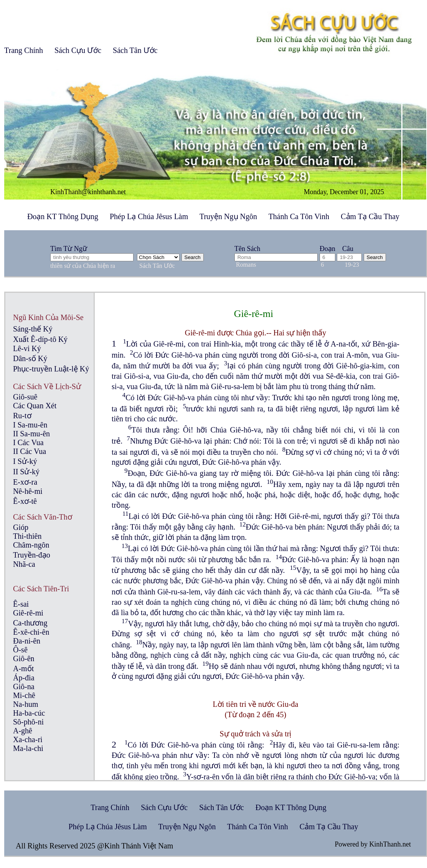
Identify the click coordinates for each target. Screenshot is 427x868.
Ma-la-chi (28, 748)
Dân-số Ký (30, 358)
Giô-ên (24, 658)
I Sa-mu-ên (30, 425)
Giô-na (24, 686)
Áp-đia (24, 678)
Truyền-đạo (32, 555)
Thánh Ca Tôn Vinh (299, 216)
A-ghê (23, 731)
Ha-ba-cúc (29, 713)
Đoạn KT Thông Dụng (63, 216)
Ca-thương (30, 623)
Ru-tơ (22, 416)
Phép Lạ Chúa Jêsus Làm (149, 216)
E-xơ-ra (25, 482)
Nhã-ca (24, 564)
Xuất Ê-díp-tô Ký (40, 339)
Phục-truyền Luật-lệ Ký (51, 369)
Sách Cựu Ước (78, 50)
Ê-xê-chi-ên (31, 632)
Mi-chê (24, 695)
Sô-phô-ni (28, 722)
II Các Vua (30, 451)
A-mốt (23, 668)
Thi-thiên (27, 536)
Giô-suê (25, 397)
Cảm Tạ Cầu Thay (370, 216)
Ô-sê (20, 650)
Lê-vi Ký (27, 348)
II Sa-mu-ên (31, 434)
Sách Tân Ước (135, 50)
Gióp (21, 527)
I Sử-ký (25, 461)
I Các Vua (28, 442)
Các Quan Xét (35, 406)
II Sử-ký (26, 472)
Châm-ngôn (31, 545)
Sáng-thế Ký (33, 329)
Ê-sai (21, 604)
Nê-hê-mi (28, 491)
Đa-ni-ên (27, 641)
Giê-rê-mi (28, 613)
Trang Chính (24, 50)
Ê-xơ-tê (25, 501)
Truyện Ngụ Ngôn (228, 216)
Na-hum (26, 704)
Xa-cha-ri (28, 739)
